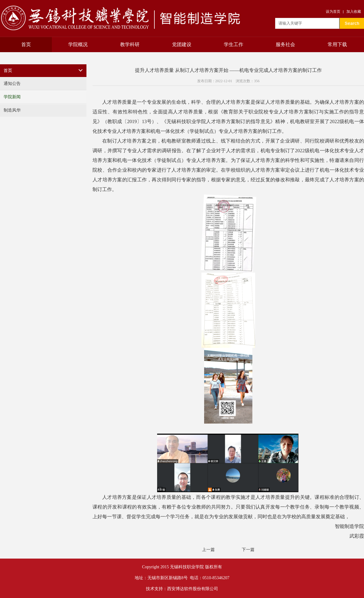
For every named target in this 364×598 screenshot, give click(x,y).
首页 (26, 44)
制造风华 (12, 110)
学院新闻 (12, 97)
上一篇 (208, 550)
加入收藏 (354, 12)
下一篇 (248, 550)
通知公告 (12, 84)
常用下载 (337, 44)
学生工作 (234, 44)
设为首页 (333, 12)
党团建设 (182, 44)
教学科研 (130, 44)
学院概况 (78, 44)
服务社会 (285, 44)
